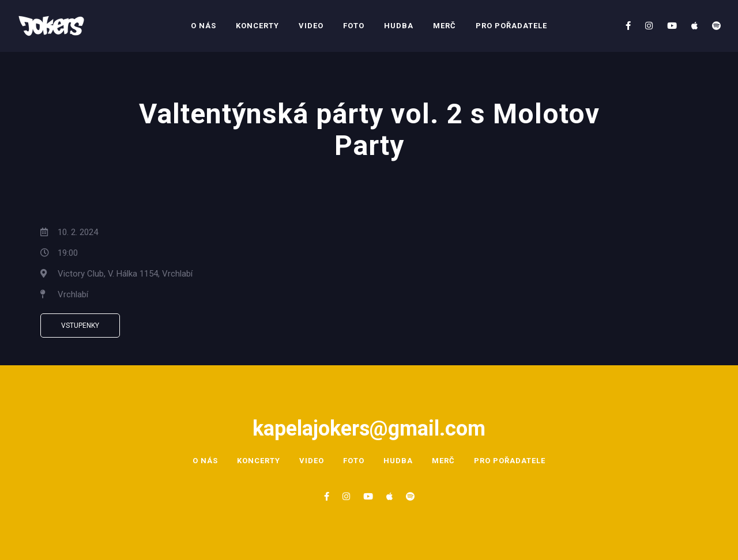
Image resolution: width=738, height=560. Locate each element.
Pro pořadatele (511, 26)
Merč (445, 26)
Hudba (399, 26)
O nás (204, 26)
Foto (354, 26)
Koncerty (257, 26)
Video (311, 26)
